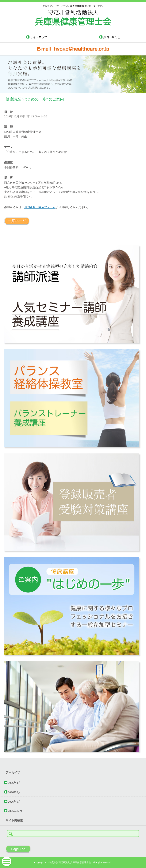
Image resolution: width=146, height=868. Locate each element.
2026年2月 (14, 792)
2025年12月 (15, 811)
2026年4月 (14, 783)
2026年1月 (14, 802)
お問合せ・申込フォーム (40, 207)
